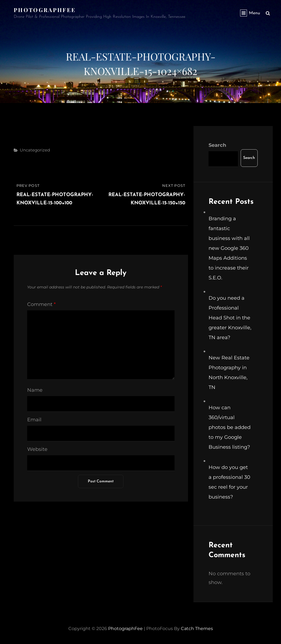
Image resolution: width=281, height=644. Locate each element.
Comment (41, 304)
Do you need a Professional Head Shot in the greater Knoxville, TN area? (230, 318)
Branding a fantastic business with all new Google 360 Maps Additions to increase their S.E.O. (229, 248)
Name (35, 390)
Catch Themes (197, 629)
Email (34, 420)
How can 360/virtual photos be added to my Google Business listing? (230, 427)
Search (217, 145)
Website (37, 449)
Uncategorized (35, 150)
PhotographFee (45, 10)
